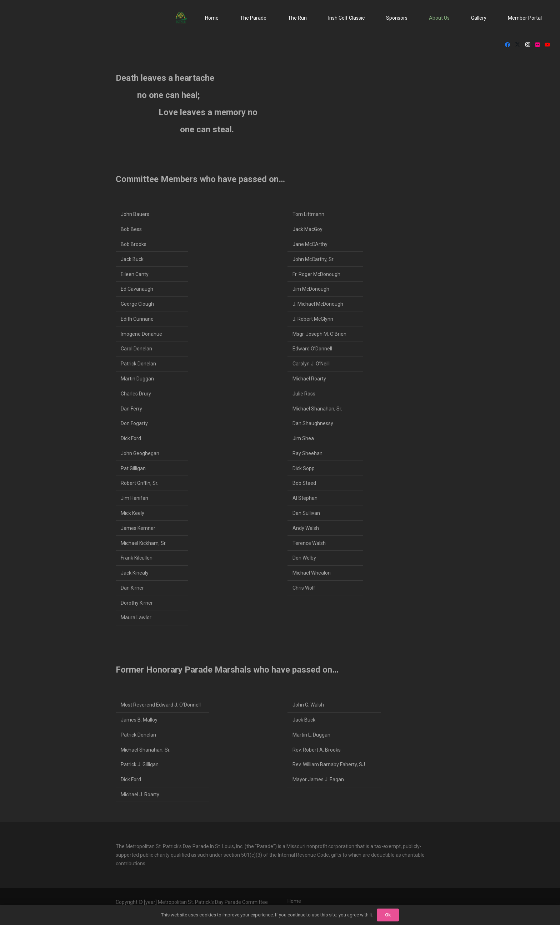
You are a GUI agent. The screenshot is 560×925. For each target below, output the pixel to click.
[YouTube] (547, 45)
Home (294, 901)
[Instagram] (527, 45)
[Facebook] (507, 45)
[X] (517, 45)
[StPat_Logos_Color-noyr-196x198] (181, 18)
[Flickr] (537, 45)
